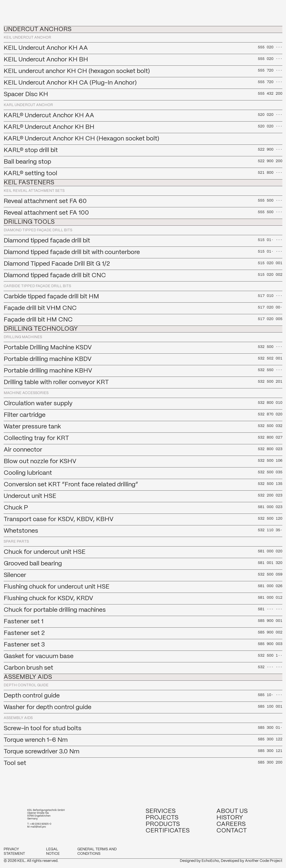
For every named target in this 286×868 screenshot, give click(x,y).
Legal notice (53, 852)
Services (161, 811)
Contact (232, 831)
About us (232, 811)
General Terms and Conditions (97, 852)
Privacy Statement (14, 852)
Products (163, 824)
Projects (162, 818)
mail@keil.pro (38, 827)
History (230, 818)
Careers (231, 824)
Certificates (168, 831)
